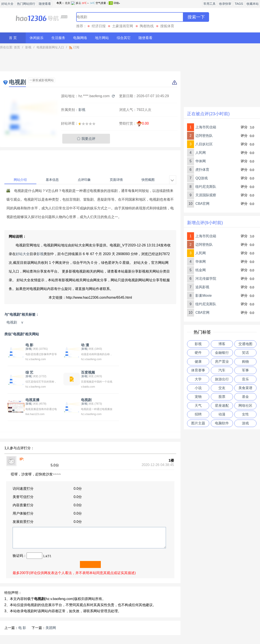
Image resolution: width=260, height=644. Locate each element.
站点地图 (169, 630)
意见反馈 (111, 630)
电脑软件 (222, 423)
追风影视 (202, 287)
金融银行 (222, 353)
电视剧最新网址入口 (50, 47)
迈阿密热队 (204, 136)
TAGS (239, 4)
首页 (17, 47)
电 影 (29, 345)
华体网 (201, 161)
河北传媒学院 (206, 279)
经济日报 (99, 26)
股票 (222, 397)
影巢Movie (203, 296)
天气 (198, 406)
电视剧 (12, 322)
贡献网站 (130, 630)
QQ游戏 (202, 178)
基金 (245, 397)
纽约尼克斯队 (206, 187)
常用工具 (209, 4)
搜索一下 (196, 17)
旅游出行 (222, 379)
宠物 (198, 397)
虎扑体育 (202, 170)
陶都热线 (147, 26)
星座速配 (222, 406)
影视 (28, 47)
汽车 (222, 370)
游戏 (245, 423)
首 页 (13, 38)
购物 (245, 362)
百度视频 (32, 372)
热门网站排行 (26, 4)
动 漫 (84, 345)
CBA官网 (202, 204)
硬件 (198, 353)
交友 (222, 388)
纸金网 (201, 270)
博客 (222, 344)
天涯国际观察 (206, 195)
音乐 (245, 379)
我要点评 (86, 139)
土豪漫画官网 (123, 26)
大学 (198, 379)
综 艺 (138, 345)
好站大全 (7, 4)
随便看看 (45, 4)
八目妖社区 (204, 144)
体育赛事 (198, 370)
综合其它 (124, 38)
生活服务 (58, 38)
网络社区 (245, 406)
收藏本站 (253, 4)
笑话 (245, 353)
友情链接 (149, 630)
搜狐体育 (167, 26)
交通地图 (245, 344)
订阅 (74, 47)
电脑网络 (80, 38)
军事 (245, 370)
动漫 (222, 414)
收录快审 (225, 4)
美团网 (51, 600)
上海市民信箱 (206, 127)
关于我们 (91, 630)
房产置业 (222, 362)
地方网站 (102, 38)
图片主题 (198, 423)
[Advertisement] (90, 61)
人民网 (201, 153)
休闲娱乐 (37, 38)
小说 (198, 388)
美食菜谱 (245, 388)
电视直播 (87, 372)
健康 (198, 362)
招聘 (198, 414)
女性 (245, 414)
